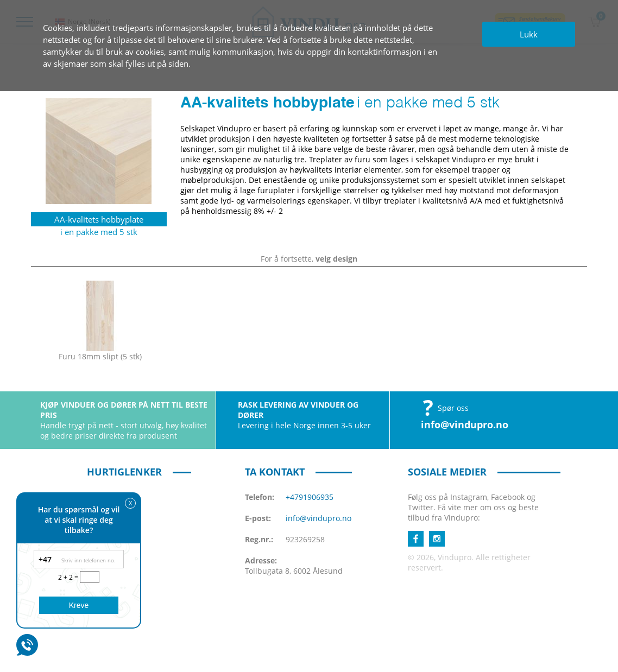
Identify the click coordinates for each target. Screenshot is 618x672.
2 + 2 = (69, 577)
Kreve (79, 605)
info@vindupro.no (465, 424)
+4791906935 (310, 497)
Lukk (529, 34)
